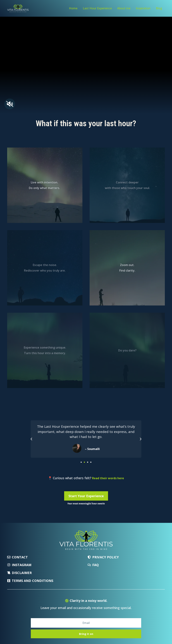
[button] (31, 439)
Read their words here (108, 478)
